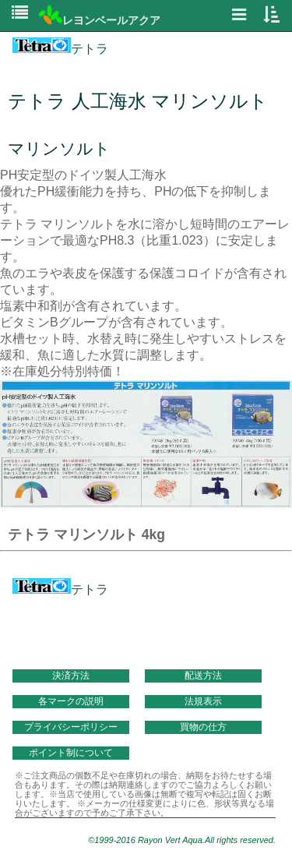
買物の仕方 (203, 727)
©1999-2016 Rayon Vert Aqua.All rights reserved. (182, 840)
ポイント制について (71, 753)
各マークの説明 (71, 701)
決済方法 (71, 676)
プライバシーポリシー (71, 727)
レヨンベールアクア (100, 20)
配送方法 (203, 676)
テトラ (60, 49)
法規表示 (203, 701)
